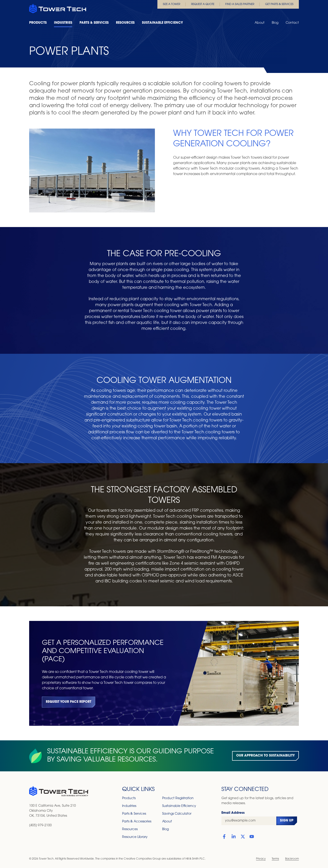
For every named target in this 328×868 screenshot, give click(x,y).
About (260, 23)
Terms (275, 859)
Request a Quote (203, 4)
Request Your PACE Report (69, 702)
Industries (63, 23)
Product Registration (178, 798)
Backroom (292, 859)
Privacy (261, 859)
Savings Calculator (177, 814)
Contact (292, 23)
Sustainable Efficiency (162, 23)
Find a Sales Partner (240, 4)
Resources (125, 23)
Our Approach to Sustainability (265, 756)
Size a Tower (172, 4)
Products (38, 23)
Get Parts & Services (279, 4)
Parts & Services (94, 23)
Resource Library (135, 837)
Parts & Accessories (137, 822)
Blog (275, 23)
